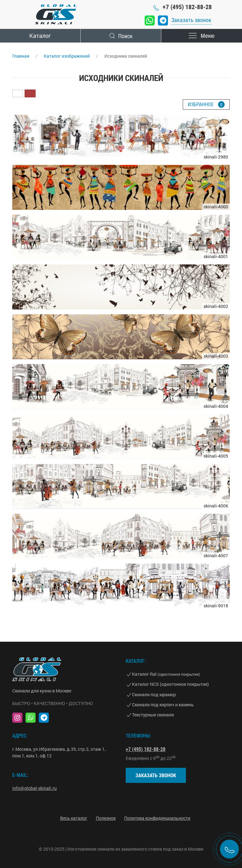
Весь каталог (74, 818)
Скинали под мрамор (154, 694)
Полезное (106, 818)
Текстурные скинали (153, 715)
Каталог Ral (166, 674)
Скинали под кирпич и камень (163, 705)
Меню (202, 36)
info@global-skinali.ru (35, 788)
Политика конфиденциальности (157, 818)
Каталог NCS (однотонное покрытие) (170, 684)
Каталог (40, 36)
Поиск (121, 36)
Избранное (206, 104)
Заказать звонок (191, 20)
